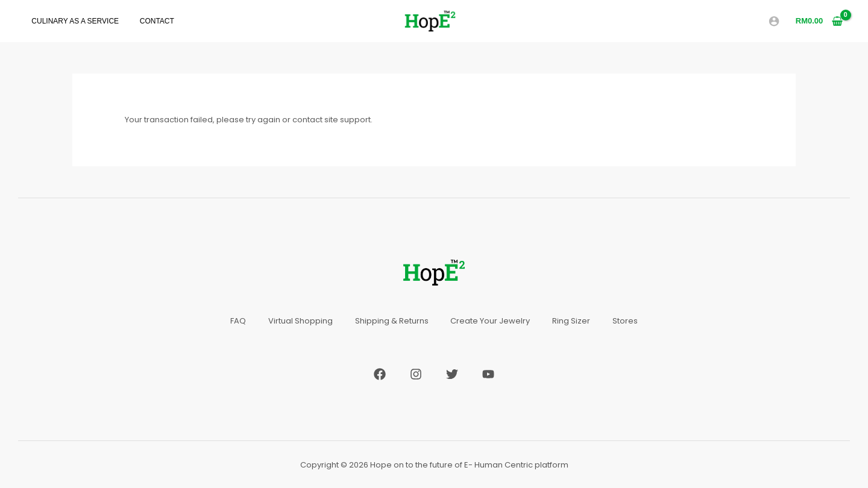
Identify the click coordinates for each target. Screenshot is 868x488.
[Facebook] (380, 374)
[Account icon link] (774, 21)
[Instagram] (416, 374)
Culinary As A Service (72, 21)
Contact (147, 21)
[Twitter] (452, 374)
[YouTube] (488, 374)
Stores (630, 321)
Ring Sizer (574, 321)
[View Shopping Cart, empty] (819, 21)
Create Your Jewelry (491, 321)
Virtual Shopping (297, 321)
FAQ (233, 321)
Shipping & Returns (391, 321)
